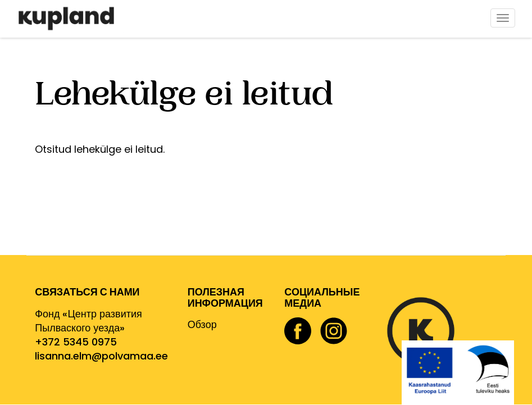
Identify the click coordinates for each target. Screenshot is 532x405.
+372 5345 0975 (76, 342)
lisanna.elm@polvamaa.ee (101, 356)
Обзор (202, 324)
